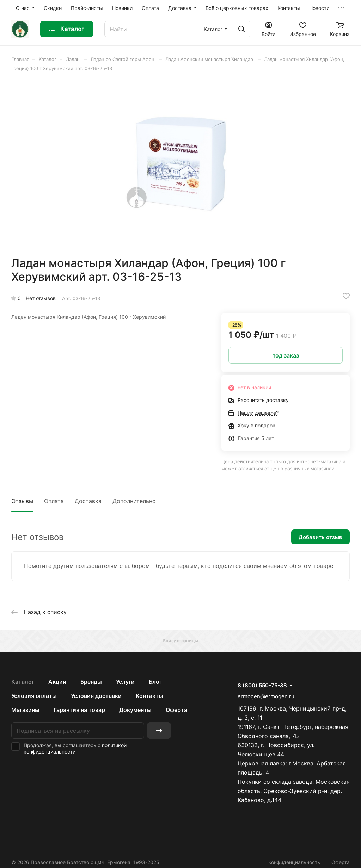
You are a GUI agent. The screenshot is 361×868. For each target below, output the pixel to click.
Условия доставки (96, 696)
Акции (57, 682)
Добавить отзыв (320, 537)
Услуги (125, 682)
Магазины (25, 710)
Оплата (54, 501)
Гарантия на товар (79, 710)
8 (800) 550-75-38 (262, 686)
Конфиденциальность (294, 862)
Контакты (149, 696)
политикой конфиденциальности (75, 748)
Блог (155, 682)
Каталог (23, 682)
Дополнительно (134, 501)
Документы (135, 710)
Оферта (176, 710)
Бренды (91, 682)
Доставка (88, 501)
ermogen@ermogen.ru (266, 696)
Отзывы (22, 501)
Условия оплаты (34, 696)
